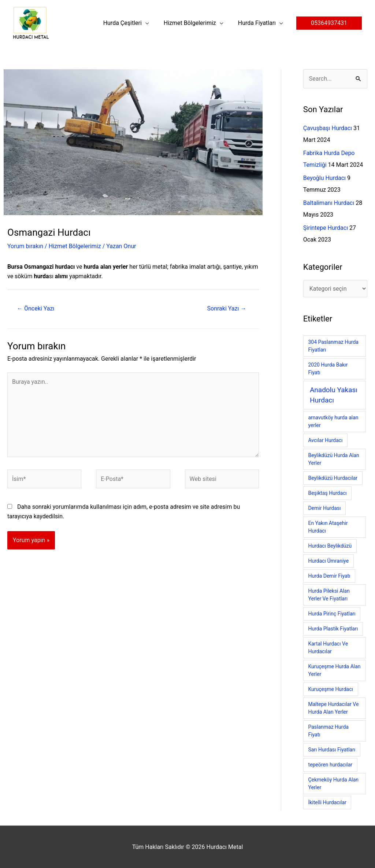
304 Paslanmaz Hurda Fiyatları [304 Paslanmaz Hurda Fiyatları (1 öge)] (333, 346)
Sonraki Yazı (227, 308)
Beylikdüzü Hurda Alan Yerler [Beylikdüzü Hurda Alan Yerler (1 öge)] (333, 459)
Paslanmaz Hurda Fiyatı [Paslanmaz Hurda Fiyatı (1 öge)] (328, 731)
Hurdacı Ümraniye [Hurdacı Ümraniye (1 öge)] (328, 561)
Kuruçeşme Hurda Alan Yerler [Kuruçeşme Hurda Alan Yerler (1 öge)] (334, 670)
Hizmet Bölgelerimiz (75, 246)
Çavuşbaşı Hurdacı (328, 128)
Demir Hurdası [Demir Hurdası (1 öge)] (324, 508)
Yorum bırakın (25, 246)
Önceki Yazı (36, 308)
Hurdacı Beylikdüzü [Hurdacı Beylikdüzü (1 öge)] (330, 546)
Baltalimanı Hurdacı (329, 203)
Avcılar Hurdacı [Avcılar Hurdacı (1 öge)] (325, 440)
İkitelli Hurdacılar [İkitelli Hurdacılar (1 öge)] (327, 802)
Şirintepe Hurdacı (326, 228)
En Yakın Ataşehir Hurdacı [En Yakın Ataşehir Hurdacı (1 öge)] (328, 527)
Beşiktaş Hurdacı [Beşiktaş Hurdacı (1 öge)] (327, 493)
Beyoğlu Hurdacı (324, 178)
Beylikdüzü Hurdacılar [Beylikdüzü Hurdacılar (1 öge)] (333, 478)
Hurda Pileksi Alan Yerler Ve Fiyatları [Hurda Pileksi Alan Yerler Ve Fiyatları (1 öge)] (329, 595)
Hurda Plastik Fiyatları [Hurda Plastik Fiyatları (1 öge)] (333, 629)
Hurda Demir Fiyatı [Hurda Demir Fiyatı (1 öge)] (329, 576)
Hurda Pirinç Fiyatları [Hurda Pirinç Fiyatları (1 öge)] (332, 614)
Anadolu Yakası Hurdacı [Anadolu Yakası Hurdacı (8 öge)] (334, 395)
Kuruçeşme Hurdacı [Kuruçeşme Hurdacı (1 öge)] (331, 689)
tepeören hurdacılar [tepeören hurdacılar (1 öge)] (330, 765)
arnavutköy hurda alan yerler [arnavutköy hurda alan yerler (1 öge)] (333, 421)
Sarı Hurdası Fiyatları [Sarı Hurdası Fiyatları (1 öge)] (332, 750)
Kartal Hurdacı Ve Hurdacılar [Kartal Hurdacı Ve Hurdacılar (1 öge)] (328, 648)
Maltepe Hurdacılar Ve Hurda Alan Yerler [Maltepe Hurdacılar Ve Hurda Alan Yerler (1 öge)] (333, 708)
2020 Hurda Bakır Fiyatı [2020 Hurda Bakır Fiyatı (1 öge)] (328, 369)
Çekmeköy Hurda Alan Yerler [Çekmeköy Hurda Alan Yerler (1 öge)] (333, 784)
